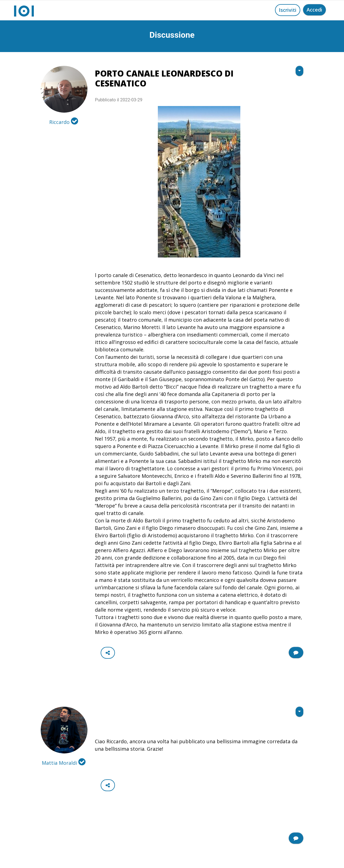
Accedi (314, 10)
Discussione (172, 35)
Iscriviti (288, 10)
